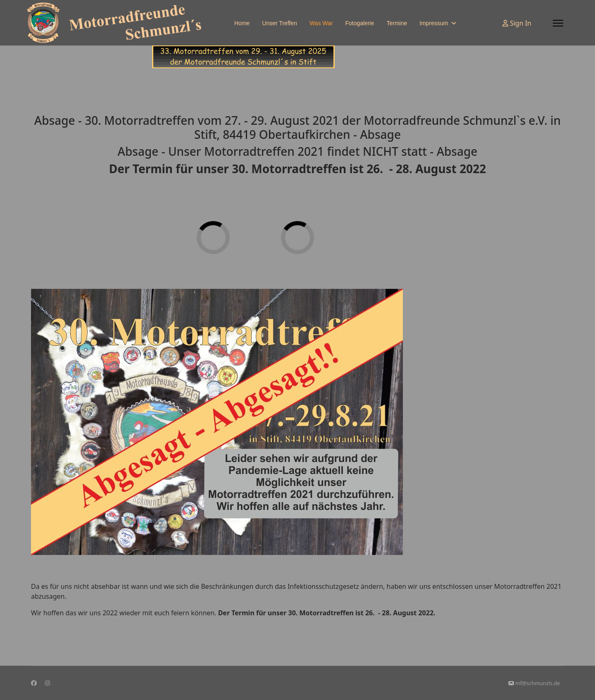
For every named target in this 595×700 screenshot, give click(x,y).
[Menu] (558, 23)
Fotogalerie (359, 23)
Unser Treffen (280, 23)
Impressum (434, 23)
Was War (321, 23)
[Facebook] (34, 683)
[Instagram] (48, 683)
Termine (397, 23)
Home (242, 23)
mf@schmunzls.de (538, 683)
